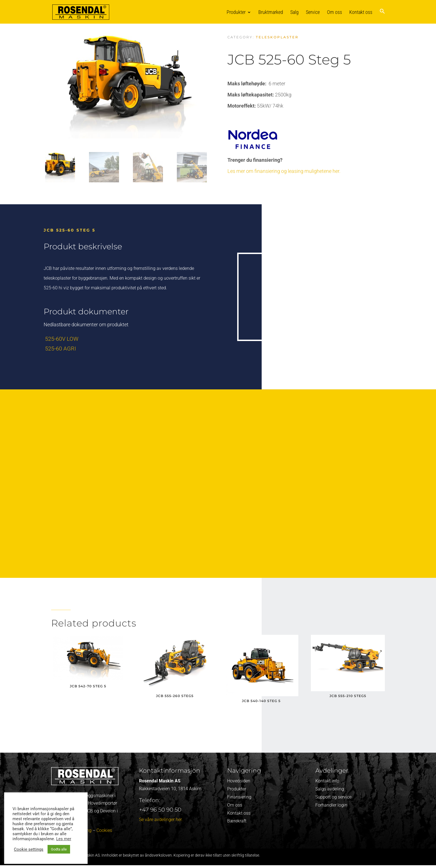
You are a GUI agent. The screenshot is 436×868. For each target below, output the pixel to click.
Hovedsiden (239, 781)
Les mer (64, 839)
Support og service (333, 797)
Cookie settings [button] (29, 849)
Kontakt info (327, 781)
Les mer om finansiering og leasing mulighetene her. (284, 171)
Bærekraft (237, 821)
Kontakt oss (361, 12)
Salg (294, 12)
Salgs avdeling (330, 789)
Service (313, 12)
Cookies (104, 830)
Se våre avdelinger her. (161, 819)
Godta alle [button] (59, 849)
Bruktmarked (271, 12)
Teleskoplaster (277, 37)
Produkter (236, 12)
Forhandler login (331, 805)
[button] (382, 16)
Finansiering (239, 797)
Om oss (335, 12)
